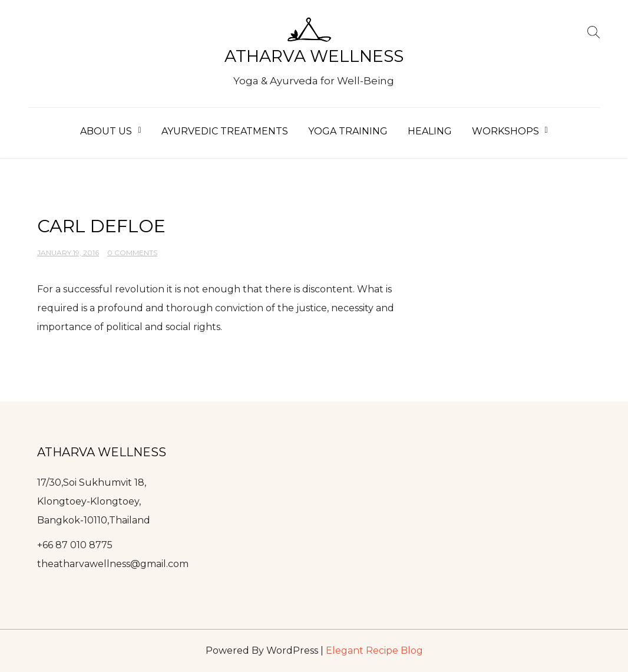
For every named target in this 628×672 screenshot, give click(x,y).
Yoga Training (348, 131)
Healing (430, 131)
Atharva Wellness (314, 56)
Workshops (505, 131)
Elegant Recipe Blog (374, 650)
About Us (106, 131)
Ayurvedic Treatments (225, 131)
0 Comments (132, 253)
